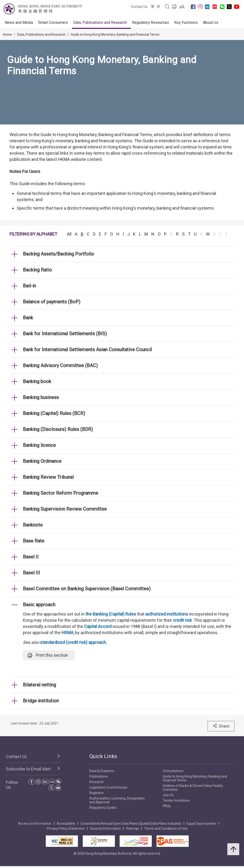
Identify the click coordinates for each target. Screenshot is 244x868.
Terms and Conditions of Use (166, 829)
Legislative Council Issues (108, 787)
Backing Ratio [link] (37, 270)
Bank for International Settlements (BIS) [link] (65, 334)
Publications (99, 776)
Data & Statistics (102, 771)
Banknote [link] (33, 525)
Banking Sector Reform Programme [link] (61, 493)
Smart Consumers (53, 22)
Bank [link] (28, 318)
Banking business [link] (41, 397)
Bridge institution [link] (41, 701)
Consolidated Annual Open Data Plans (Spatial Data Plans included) (131, 824)
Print (48, 655)
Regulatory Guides (103, 808)
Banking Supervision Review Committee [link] (65, 509)
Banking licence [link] (39, 445)
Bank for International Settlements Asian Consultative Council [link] (87, 350)
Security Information (105, 829)
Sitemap (132, 829)
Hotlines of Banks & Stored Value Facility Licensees (193, 788)
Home (7, 35)
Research (97, 782)
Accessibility (66, 824)
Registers (97, 793)
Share (221, 726)
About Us (211, 22)
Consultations (173, 771)
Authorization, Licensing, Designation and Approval (117, 800)
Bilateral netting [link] (39, 685)
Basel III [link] (31, 573)
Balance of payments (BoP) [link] (52, 302)
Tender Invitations (176, 800)
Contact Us (139, 7)
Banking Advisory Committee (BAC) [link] (60, 365)
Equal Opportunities (201, 824)
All (69, 234)
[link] (182, 7)
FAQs (167, 806)
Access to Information (35, 824)
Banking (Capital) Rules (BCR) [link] (54, 413)
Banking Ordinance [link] (42, 461)
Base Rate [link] (34, 541)
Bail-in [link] (29, 286)
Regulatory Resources (150, 22)
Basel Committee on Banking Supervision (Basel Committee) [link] (87, 589)
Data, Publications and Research (100, 22)
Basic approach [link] (39, 605)
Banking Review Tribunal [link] (48, 477)
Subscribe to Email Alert (28, 769)
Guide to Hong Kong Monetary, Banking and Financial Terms (115, 35)
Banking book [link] (37, 381)
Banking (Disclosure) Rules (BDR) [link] (58, 429)
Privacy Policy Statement (66, 829)
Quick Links (103, 756)
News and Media (19, 22)
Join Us (168, 795)
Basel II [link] (31, 557)
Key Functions (186, 22)
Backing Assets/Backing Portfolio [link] (58, 254)
